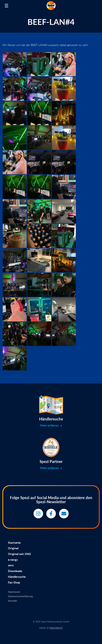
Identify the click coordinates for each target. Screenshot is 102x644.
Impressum (14, 592)
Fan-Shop (14, 582)
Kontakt (12, 601)
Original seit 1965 (19, 554)
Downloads (15, 571)
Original (13, 548)
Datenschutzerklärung (20, 596)
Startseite (14, 543)
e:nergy (13, 560)
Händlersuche (17, 577)
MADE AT (51, 628)
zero (11, 565)
